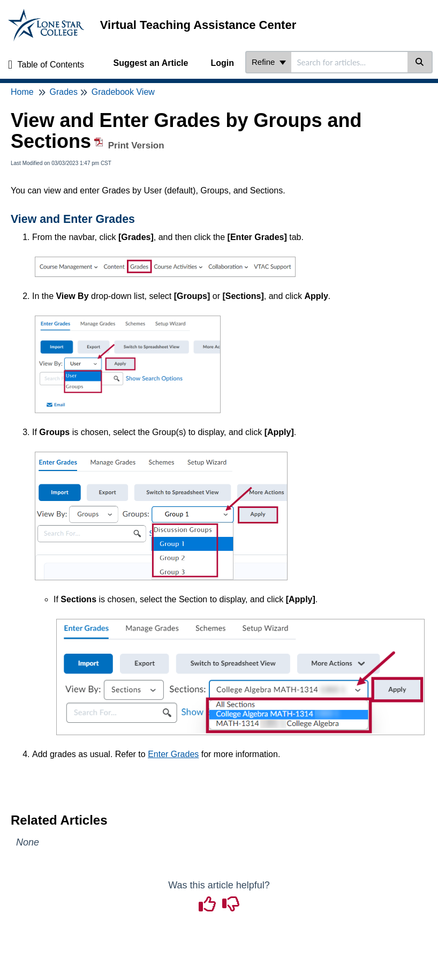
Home (22, 92)
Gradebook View (123, 92)
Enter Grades (173, 754)
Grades (63, 92)
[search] (349, 62)
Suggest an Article (151, 63)
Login (222, 63)
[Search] (420, 62)
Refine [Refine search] (269, 62)
